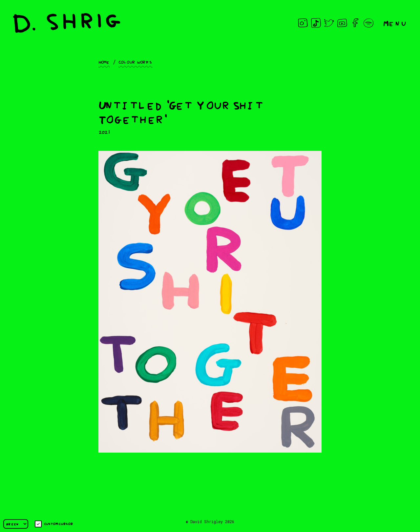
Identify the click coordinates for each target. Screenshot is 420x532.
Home (104, 62)
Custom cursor (54, 524)
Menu (395, 23)
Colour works (136, 62)
